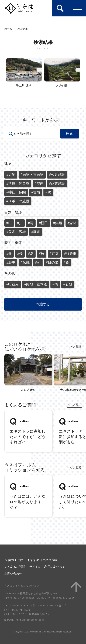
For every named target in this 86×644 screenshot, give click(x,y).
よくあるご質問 (15, 567)
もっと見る (74, 347)
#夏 (31, 254)
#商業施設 (57, 183)
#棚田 (43, 223)
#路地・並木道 (36, 284)
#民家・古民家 (32, 175)
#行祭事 (70, 254)
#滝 (31, 223)
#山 (9, 223)
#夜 (66, 262)
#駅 (48, 192)
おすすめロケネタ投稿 (42, 560)
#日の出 (52, 262)
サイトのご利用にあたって (47, 567)
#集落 (58, 223)
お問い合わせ (13, 574)
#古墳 (36, 192)
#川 (20, 223)
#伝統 (25, 262)
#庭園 (36, 232)
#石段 (68, 284)
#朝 (38, 262)
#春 (9, 254)
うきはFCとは (14, 560)
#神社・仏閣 (16, 192)
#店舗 (11, 175)
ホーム (8, 29)
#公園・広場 (16, 232)
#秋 (42, 254)
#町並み (13, 284)
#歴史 (11, 262)
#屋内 (39, 183)
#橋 (55, 284)
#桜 (20, 254)
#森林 (72, 223)
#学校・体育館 (18, 183)
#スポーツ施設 (18, 201)
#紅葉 (54, 254)
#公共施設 (57, 175)
